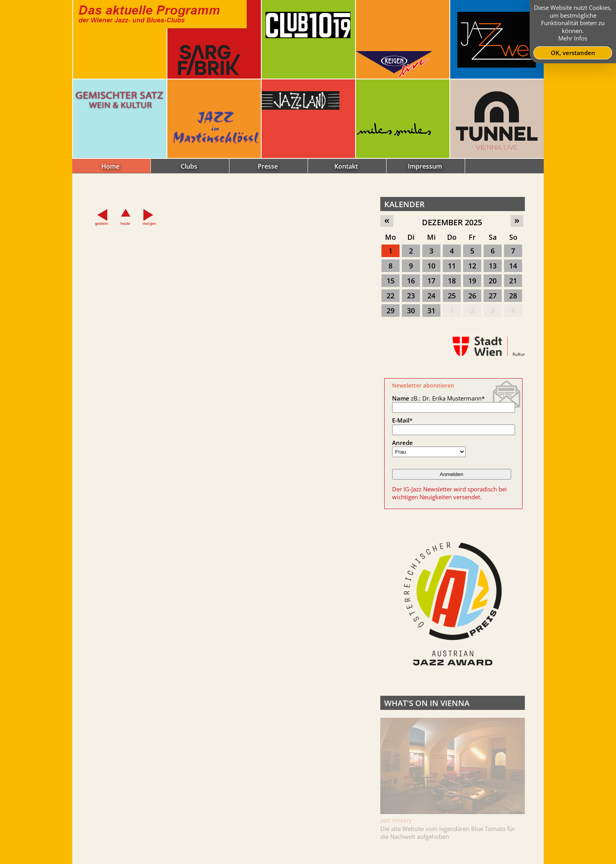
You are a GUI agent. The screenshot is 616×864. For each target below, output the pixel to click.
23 (411, 296)
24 (431, 296)
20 (493, 281)
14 (513, 266)
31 (431, 311)
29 (390, 311)
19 (472, 281)
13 (493, 266)
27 (493, 296)
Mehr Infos (573, 38)
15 (390, 281)
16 (411, 281)
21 (513, 281)
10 (431, 266)
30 (411, 311)
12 (472, 266)
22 (390, 296)
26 (472, 296)
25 (452, 296)
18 (452, 281)
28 (513, 296)
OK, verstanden (573, 53)
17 (431, 281)
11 (452, 266)
